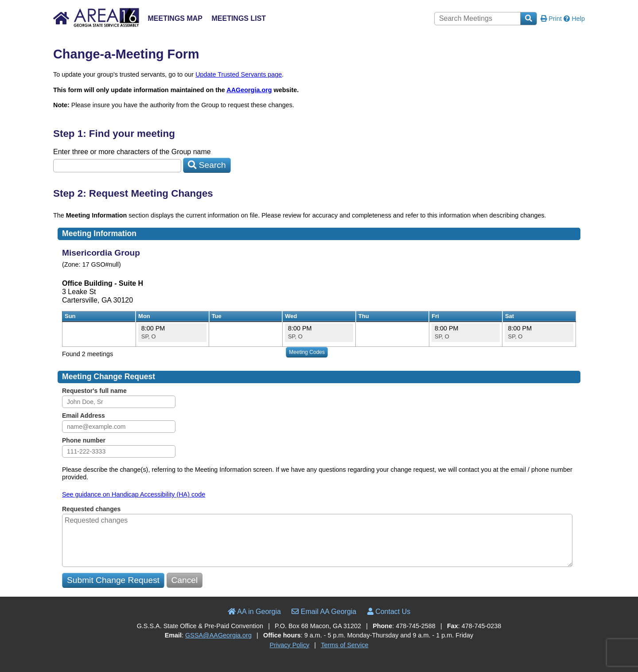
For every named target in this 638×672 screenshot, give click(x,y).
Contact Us (389, 612)
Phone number (84, 440)
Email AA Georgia (324, 612)
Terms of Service (344, 645)
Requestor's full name (94, 391)
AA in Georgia (254, 612)
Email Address (84, 416)
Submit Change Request (113, 580)
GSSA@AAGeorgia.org (218, 635)
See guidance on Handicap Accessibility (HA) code (134, 494)
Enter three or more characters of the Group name (132, 152)
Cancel (185, 580)
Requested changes (91, 509)
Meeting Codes (307, 352)
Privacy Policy (290, 645)
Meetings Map (175, 18)
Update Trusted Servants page (239, 74)
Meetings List (239, 18)
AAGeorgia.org (249, 90)
